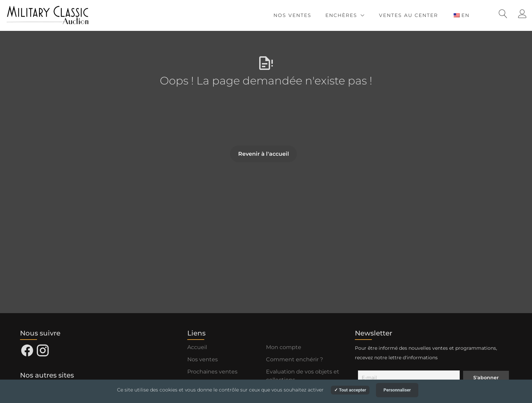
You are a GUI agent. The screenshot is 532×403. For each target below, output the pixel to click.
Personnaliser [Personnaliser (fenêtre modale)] (397, 390)
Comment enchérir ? (294, 359)
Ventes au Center (408, 15)
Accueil (197, 347)
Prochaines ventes (212, 372)
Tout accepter (350, 390)
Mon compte (284, 347)
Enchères (341, 15)
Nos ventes (292, 15)
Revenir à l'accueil (264, 154)
